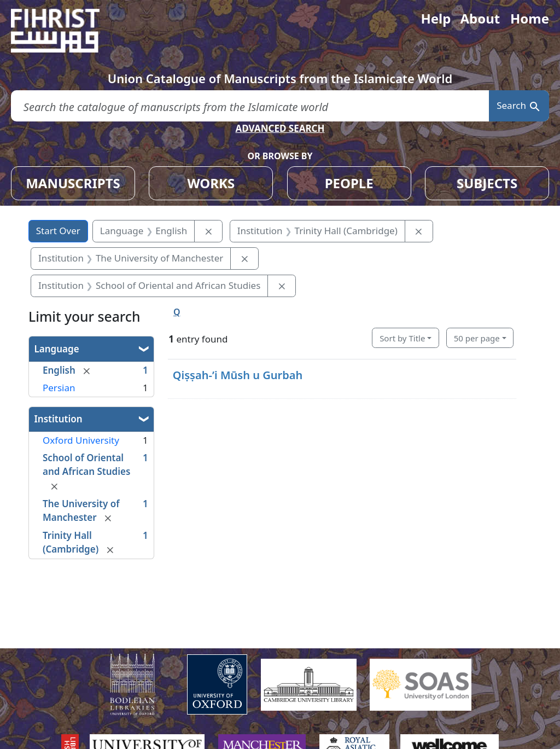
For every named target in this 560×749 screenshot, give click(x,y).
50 (477, 338)
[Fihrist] (66, 31)
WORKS (211, 183)
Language (57, 349)
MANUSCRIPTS (73, 183)
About (480, 18)
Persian (59, 388)
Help (436, 18)
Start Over (58, 231)
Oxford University (81, 440)
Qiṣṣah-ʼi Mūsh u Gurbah (238, 375)
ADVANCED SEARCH (280, 128)
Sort (402, 338)
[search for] (250, 106)
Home (530, 18)
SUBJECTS (487, 183)
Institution (59, 419)
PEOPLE (349, 183)
